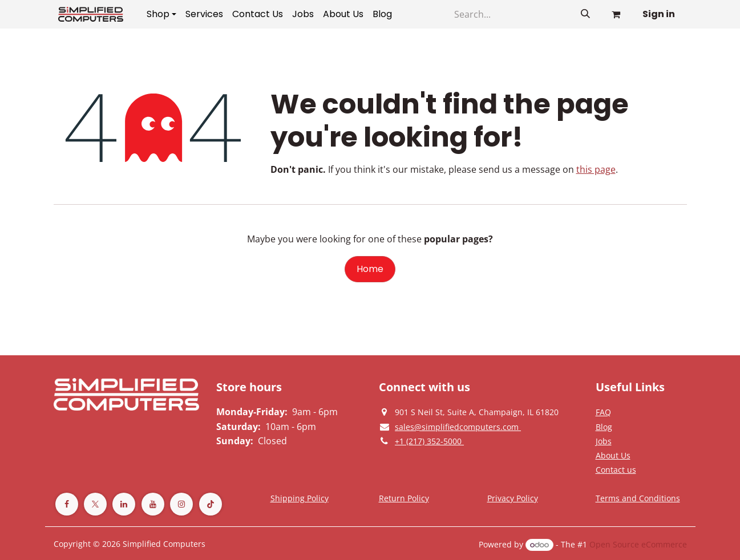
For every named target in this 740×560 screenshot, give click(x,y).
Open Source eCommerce (638, 544)
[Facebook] (67, 504)
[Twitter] (95, 504)
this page (596, 169)
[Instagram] (181, 504)
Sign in (659, 14)
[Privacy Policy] (603, 412)
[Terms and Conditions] (300, 498)
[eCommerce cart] (616, 14)
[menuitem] (161, 14)
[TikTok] (211, 504)
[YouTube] (153, 504)
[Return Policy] (404, 498)
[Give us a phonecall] (429, 441)
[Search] (585, 14)
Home (370, 269)
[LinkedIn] (124, 504)
